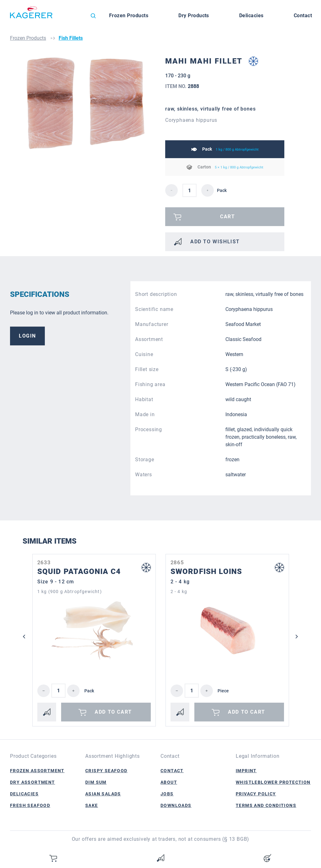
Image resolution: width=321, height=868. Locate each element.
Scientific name (154, 309)
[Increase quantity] (73, 691)
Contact (172, 771)
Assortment (149, 339)
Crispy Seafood (106, 771)
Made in (145, 414)
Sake (92, 805)
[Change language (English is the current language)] (74, 17)
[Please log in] (225, 217)
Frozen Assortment (37, 771)
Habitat (144, 399)
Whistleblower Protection (273, 782)
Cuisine (144, 354)
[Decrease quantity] (44, 691)
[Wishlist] (160, 858)
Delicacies (24, 794)
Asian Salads (103, 794)
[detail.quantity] (189, 190)
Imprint (246, 771)
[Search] (93, 16)
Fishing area (150, 384)
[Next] (297, 637)
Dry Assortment (33, 782)
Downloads (176, 805)
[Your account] (267, 858)
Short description (156, 294)
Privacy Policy (256, 794)
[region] (85, 121)
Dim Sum (96, 782)
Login (27, 336)
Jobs (167, 794)
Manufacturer (152, 324)
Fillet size (147, 369)
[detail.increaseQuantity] (208, 190)
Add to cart (104, 712)
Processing (149, 429)
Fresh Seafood (30, 805)
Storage (145, 460)
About (169, 782)
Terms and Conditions (266, 805)
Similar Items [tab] (50, 541)
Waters (144, 475)
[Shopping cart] (54, 858)
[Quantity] (58, 691)
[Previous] (24, 637)
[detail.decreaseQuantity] (171, 190)
